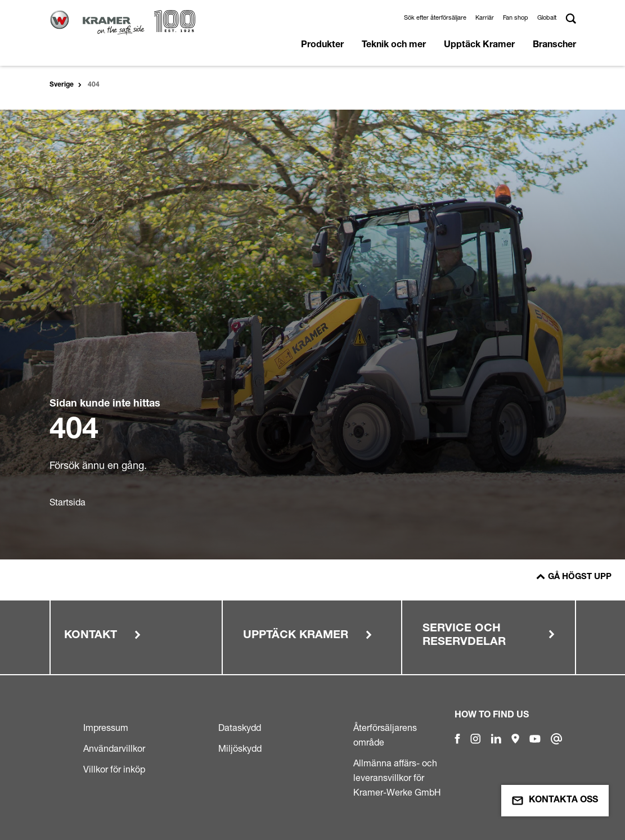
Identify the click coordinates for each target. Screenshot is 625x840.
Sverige (62, 85)
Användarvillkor (114, 748)
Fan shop (516, 17)
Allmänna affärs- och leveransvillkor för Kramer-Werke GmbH (397, 778)
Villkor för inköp (114, 769)
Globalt (547, 17)
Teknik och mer (394, 46)
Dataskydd (240, 728)
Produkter (322, 46)
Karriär (485, 17)
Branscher (554, 46)
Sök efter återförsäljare (435, 17)
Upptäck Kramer (479, 46)
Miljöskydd (240, 748)
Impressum (106, 728)
